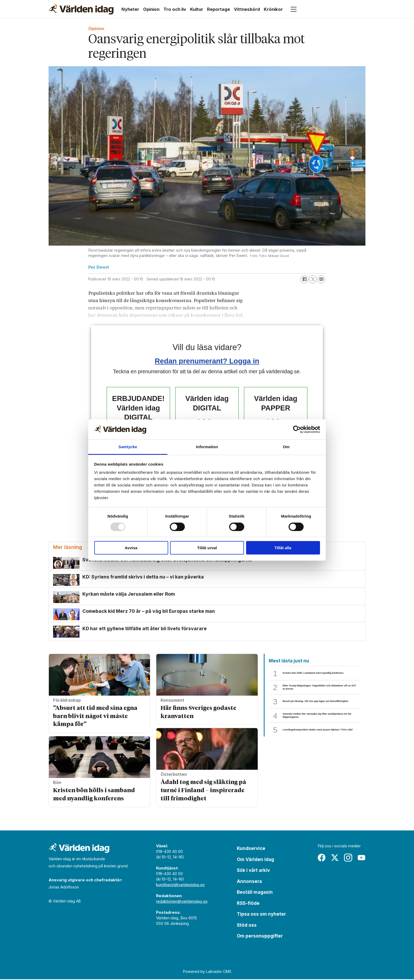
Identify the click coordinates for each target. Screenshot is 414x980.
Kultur (197, 9)
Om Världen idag (255, 860)
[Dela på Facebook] (304, 279)
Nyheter (130, 9)
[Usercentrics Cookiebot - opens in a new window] (297, 429)
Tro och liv (175, 9)
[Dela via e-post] (321, 279)
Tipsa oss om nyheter (261, 915)
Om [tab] (286, 447)
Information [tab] (207, 447)
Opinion (151, 9)
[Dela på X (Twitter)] (313, 279)
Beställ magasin (255, 893)
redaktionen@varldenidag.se (182, 902)
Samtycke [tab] (128, 447)
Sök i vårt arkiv (253, 871)
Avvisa (131, 548)
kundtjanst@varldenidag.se (180, 885)
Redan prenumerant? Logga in (207, 361)
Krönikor (273, 9)
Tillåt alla (283, 548)
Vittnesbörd (247, 9)
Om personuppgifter (260, 937)
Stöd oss (247, 926)
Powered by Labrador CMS (207, 972)
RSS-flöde (248, 904)
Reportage (218, 9)
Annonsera (249, 882)
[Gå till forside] (81, 9)
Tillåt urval (207, 548)
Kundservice (251, 849)
